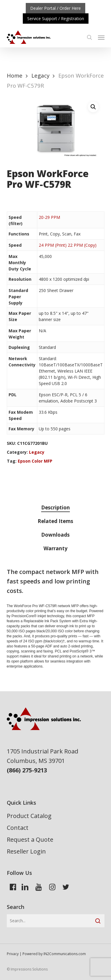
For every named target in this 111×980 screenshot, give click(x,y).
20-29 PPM (49, 217)
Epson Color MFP (35, 461)
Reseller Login (26, 851)
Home (15, 75)
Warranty (55, 548)
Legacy (40, 75)
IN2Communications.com (65, 954)
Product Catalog (29, 816)
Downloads (55, 535)
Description (55, 507)
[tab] (55, 508)
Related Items (55, 521)
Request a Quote (30, 839)
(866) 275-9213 (27, 770)
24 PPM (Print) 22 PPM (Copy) (68, 245)
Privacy (13, 954)
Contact (18, 828)
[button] (101, 37)
